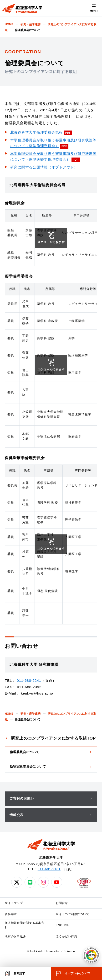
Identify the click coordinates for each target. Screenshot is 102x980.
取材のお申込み (15, 936)
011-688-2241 (29, 680)
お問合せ (62, 903)
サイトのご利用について (72, 914)
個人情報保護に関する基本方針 (25, 925)
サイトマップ (14, 903)
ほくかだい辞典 (66, 936)
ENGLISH (63, 925)
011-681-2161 (49, 869)
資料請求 (11, 914)
